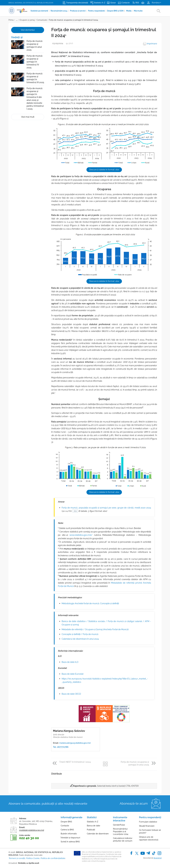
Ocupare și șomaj (27, 20)
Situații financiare (147, 826)
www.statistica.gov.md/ (81, 535)
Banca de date (93, 826)
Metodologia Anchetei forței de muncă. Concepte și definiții (90, 603)
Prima (11, 20)
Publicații (91, 830)
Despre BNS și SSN (116, 11)
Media (129, 11)
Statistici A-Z (93, 822)
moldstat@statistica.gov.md (32, 830)
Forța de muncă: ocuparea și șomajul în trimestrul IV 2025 (35, 62)
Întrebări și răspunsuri (70, 838)
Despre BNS (66, 822)
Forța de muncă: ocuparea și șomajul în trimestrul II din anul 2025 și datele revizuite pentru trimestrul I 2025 (35, 99)
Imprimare (150, 44)
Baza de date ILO (70, 662)
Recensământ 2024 (59, 11)
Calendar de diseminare (98, 834)
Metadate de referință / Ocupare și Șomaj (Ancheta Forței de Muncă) (95, 629)
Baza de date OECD (71, 694)
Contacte (65, 826)
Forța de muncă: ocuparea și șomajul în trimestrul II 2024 (74, 20)
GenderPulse (119, 825)
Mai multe (138, 11)
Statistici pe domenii (39, 11)
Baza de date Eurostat (73, 674)
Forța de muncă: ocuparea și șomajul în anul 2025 (35, 45)
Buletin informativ (69, 834)
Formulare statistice (148, 822)
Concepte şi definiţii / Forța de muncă (80, 634)
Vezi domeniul (28, 30)
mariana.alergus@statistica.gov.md (75, 743)
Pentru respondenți (97, 11)
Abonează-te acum (134, 803)
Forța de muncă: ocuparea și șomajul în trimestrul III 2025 (35, 78)
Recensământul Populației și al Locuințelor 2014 (121, 832)
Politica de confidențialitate (53, 858)
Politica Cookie (33, 858)
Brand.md (158, 858)
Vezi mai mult (28, 117)
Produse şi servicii (78, 11)
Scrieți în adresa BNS (70, 842)
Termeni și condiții (17, 858)
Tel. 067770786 (61, 747)
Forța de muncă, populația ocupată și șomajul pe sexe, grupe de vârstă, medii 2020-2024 (106, 509)
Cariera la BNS (67, 830)
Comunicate (42, 20)
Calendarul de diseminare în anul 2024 (80, 639)
